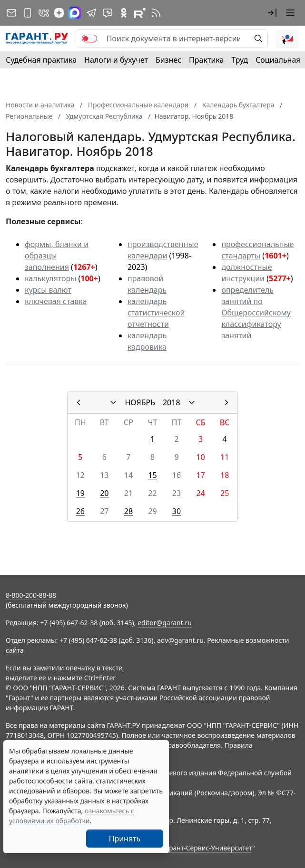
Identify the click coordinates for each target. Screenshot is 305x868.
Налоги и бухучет (116, 60)
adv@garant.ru (180, 640)
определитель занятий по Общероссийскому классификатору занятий (256, 313)
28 (128, 511)
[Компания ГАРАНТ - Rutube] (140, 13)
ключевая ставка (56, 301)
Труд (240, 60)
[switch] (89, 38)
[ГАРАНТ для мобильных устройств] (28, 13)
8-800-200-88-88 (31, 595)
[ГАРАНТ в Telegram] (91, 13)
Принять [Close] (125, 839)
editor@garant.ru (165, 623)
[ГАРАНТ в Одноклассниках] (124, 13)
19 (80, 493)
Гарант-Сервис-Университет (207, 848)
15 (152, 475)
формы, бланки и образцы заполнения (57, 256)
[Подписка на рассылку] (11, 13)
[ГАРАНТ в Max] (75, 13)
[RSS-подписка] (156, 13)
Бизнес (168, 60)
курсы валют (48, 290)
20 (104, 493)
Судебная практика (41, 60)
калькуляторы (50, 278)
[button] (272, 13)
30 (177, 511)
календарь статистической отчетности (156, 313)
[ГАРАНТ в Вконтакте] (44, 13)
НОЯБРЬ (140, 402)
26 (80, 511)
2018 (172, 402)
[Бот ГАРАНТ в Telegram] (108, 13)
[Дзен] (59, 13)
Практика (206, 60)
